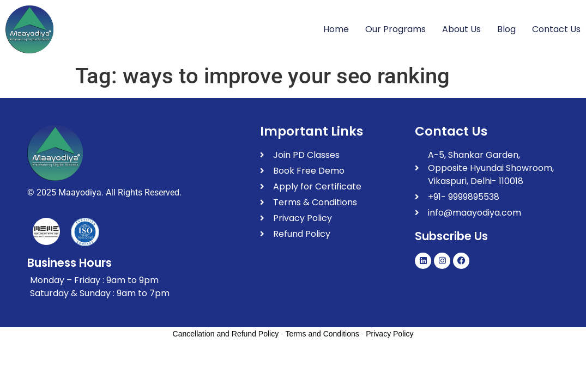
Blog (506, 29)
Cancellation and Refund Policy (226, 334)
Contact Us (556, 29)
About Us (461, 29)
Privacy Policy (389, 334)
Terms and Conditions (322, 334)
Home (336, 29)
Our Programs (395, 29)
